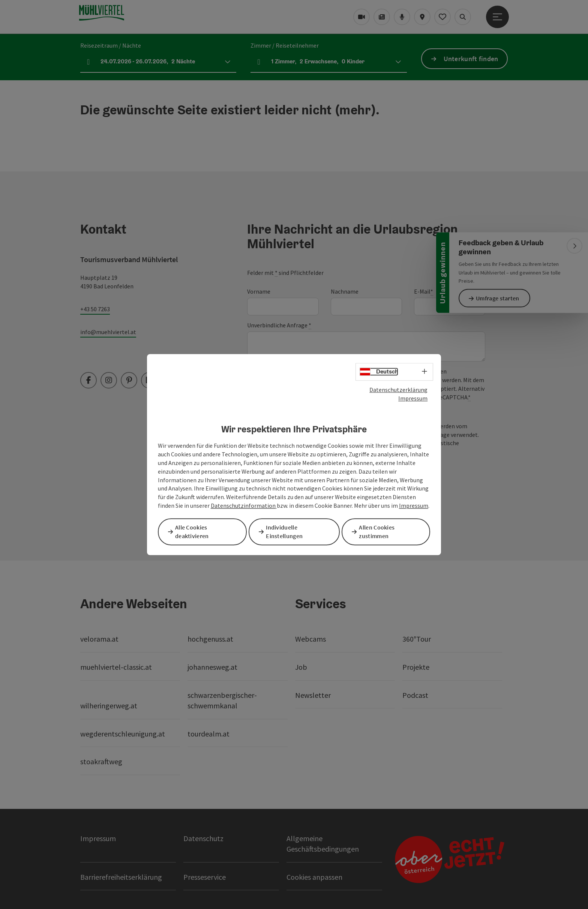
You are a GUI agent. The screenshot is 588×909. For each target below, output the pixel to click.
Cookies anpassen (314, 877)
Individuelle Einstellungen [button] (287, 532)
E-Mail (424, 292)
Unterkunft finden (471, 59)
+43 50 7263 (95, 309)
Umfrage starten (500, 298)
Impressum (413, 399)
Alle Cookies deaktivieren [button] (195, 532)
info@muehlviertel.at (108, 332)
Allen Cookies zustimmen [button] (380, 532)
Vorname (259, 291)
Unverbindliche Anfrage (279, 325)
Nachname (345, 291)
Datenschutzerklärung (398, 390)
